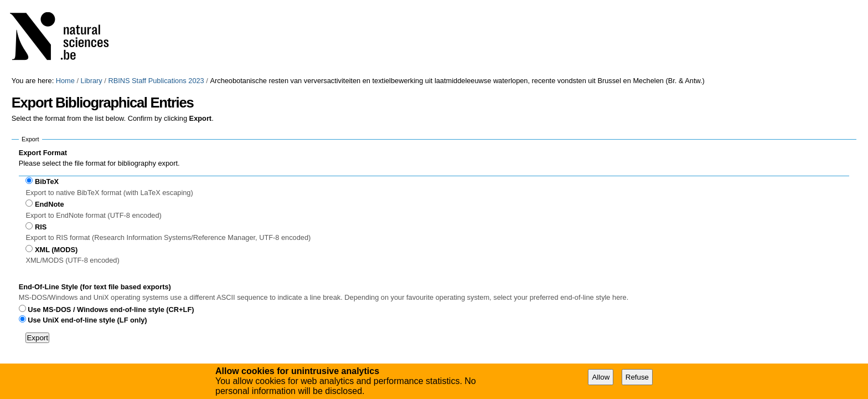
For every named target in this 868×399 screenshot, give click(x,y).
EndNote (50, 204)
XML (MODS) (56, 250)
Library (92, 81)
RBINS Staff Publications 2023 (156, 81)
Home (65, 81)
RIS (41, 227)
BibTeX (47, 181)
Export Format (43, 153)
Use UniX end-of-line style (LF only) (87, 320)
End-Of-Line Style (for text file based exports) (95, 287)
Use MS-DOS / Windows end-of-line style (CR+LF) (111, 310)
